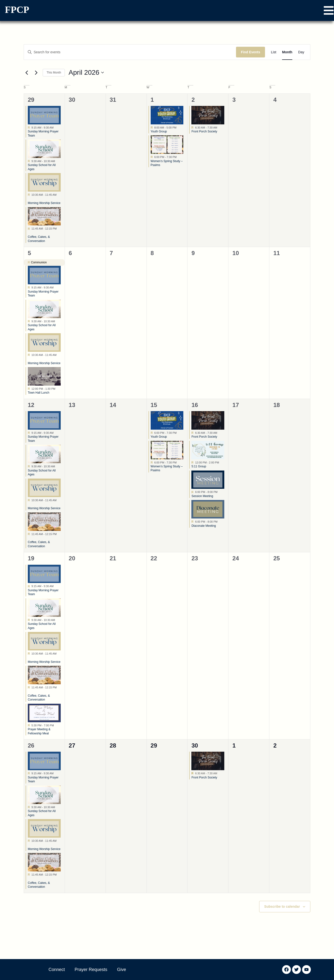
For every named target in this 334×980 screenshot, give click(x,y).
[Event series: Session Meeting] (220, 492)
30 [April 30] (195, 745)
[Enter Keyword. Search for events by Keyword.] (130, 52)
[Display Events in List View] (274, 52)
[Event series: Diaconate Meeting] (220, 522)
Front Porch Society (204, 131)
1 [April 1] (152, 100)
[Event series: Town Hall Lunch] (58, 389)
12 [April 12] (31, 405)
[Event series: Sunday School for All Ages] (58, 161)
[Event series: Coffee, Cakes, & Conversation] (29, 233)
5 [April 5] (29, 253)
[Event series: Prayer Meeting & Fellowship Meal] (56, 725)
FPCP (17, 10)
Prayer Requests (91, 970)
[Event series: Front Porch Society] (220, 128)
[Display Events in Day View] (301, 52)
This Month (54, 73)
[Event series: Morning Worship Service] (29, 199)
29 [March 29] (31, 100)
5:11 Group (199, 466)
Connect (57, 970)
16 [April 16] (195, 405)
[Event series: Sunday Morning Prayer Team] (56, 128)
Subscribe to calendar (282, 906)
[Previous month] (27, 73)
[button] (329, 10)
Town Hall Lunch (39, 393)
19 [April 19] (31, 558)
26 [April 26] (31, 745)
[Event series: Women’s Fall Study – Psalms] (179, 157)
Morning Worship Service (44, 203)
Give (122, 970)
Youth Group (159, 131)
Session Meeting (202, 496)
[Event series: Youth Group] (179, 127)
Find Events (250, 52)
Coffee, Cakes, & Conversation (39, 544)
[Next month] (36, 73)
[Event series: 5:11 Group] (221, 462)
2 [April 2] (193, 100)
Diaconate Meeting (204, 526)
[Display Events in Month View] (287, 52)
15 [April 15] (154, 405)
